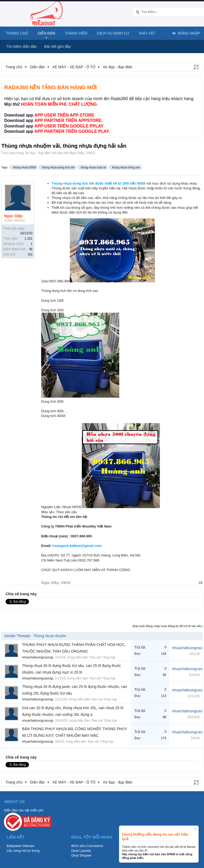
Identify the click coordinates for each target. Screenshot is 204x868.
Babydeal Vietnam (21, 846)
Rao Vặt (147, 33)
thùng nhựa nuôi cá (92, 167)
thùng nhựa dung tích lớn (58, 167)
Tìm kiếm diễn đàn (22, 46)
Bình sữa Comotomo (87, 846)
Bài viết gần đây (58, 46)
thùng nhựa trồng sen (125, 167)
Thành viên (76, 33)
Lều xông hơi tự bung (23, 851)
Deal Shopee (81, 855)
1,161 (28, 239)
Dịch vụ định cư (113, 33)
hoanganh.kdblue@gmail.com (77, 546)
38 (31, 249)
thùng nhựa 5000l (24, 167)
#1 (201, 583)
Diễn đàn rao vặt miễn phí (24, 810)
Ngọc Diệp (77, 153)
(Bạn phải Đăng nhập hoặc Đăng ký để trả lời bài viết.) (168, 626)
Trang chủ (17, 33)
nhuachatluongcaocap (38, 657)
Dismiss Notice (195, 829)
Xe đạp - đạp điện (38, 153)
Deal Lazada (81, 851)
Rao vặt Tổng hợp (103, 657)
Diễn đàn (46, 33)
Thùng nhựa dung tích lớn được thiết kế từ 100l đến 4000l (99, 183)
